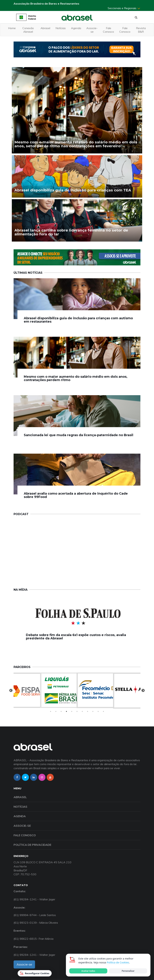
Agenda (76, 28)
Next (143, 691)
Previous (11, 691)
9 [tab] (93, 711)
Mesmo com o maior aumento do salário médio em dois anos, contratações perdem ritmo (76, 378)
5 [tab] (72, 711)
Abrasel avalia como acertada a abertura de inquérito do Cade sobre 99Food (76, 495)
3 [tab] (61, 711)
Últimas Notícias (28, 273)
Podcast (21, 514)
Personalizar (128, 971)
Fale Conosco (108, 30)
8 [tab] (88, 711)
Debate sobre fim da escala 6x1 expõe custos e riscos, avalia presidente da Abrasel (76, 637)
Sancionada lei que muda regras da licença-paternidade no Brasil (78, 435)
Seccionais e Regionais (124, 8)
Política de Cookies (118, 962)
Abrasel (45, 28)
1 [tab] (51, 711)
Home (12, 28)
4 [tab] (66, 711)
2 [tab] (56, 711)
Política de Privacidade (32, 845)
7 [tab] (82, 711)
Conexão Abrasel (28, 30)
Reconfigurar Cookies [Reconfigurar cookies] (35, 973)
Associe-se (92, 30)
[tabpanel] (77, 690)
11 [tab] (103, 711)
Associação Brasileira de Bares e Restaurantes (46, 4)
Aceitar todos (88, 971)
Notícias (61, 28)
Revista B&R (141, 30)
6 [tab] (77, 711)
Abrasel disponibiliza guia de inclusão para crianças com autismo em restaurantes (78, 320)
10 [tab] (98, 711)
